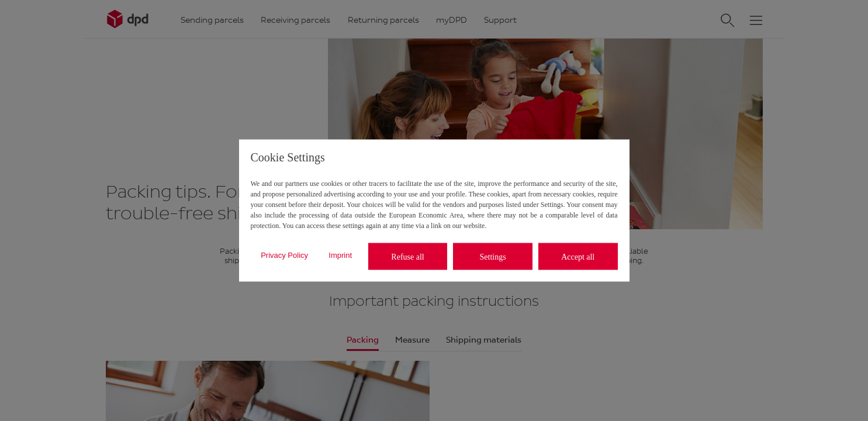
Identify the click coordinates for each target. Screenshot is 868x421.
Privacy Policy (284, 255)
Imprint (340, 255)
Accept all (578, 256)
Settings (493, 256)
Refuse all (407, 256)
